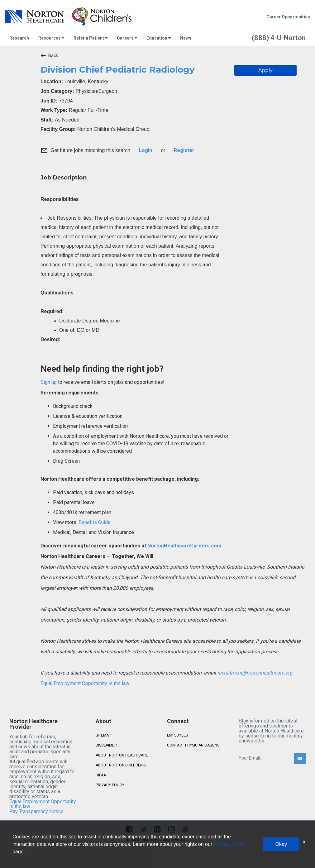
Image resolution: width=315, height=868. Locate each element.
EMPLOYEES (177, 735)
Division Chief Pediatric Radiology (118, 69)
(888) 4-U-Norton (279, 38)
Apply (265, 70)
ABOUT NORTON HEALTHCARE (122, 755)
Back (49, 55)
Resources (51, 38)
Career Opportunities (288, 17)
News (186, 38)
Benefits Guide (94, 522)
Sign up (49, 382)
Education (159, 38)
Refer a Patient (91, 38)
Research (19, 38)
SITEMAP (103, 735)
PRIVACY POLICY (110, 785)
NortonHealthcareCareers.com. (184, 546)
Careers (127, 38)
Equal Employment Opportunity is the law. (85, 683)
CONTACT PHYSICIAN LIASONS (193, 745)
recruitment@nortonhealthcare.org (255, 673)
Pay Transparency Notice (36, 811)
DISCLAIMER (106, 745)
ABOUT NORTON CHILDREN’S (121, 765)
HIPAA (101, 775)
